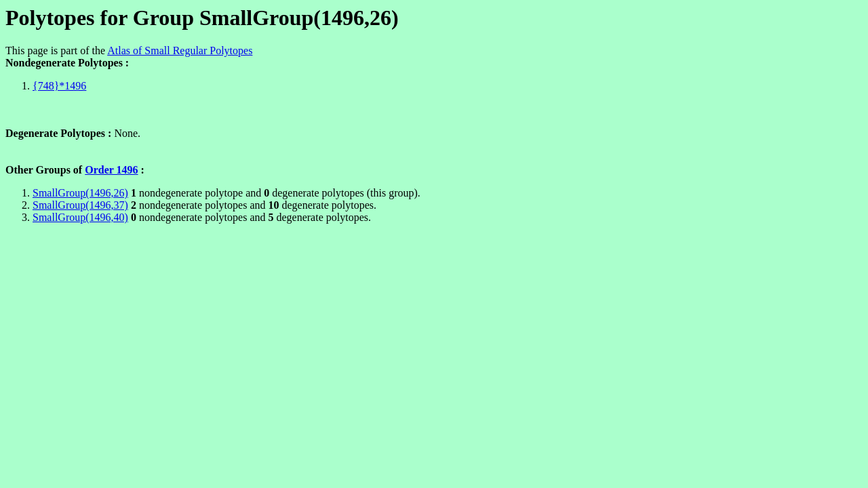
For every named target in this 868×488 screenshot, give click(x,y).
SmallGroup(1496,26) (80, 193)
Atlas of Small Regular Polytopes (180, 50)
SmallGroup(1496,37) (80, 205)
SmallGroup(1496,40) (80, 217)
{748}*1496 (59, 86)
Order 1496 (111, 170)
